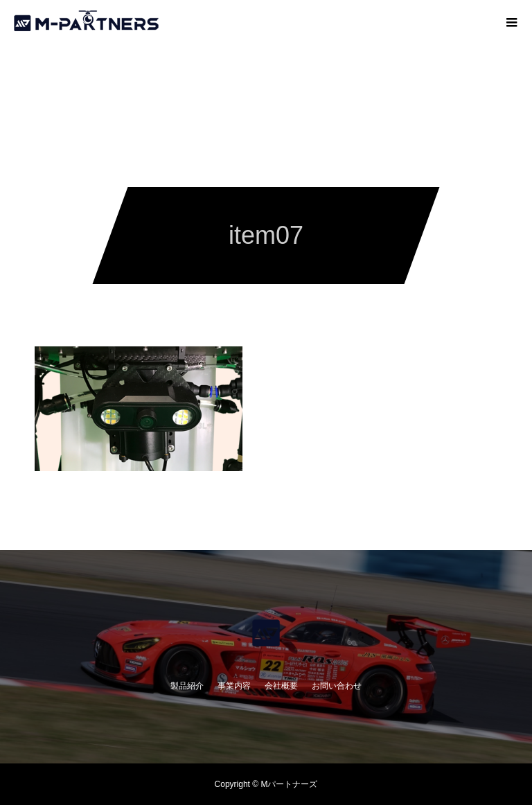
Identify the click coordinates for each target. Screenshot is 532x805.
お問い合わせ (337, 686)
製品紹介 (187, 686)
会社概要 (281, 686)
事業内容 (234, 686)
